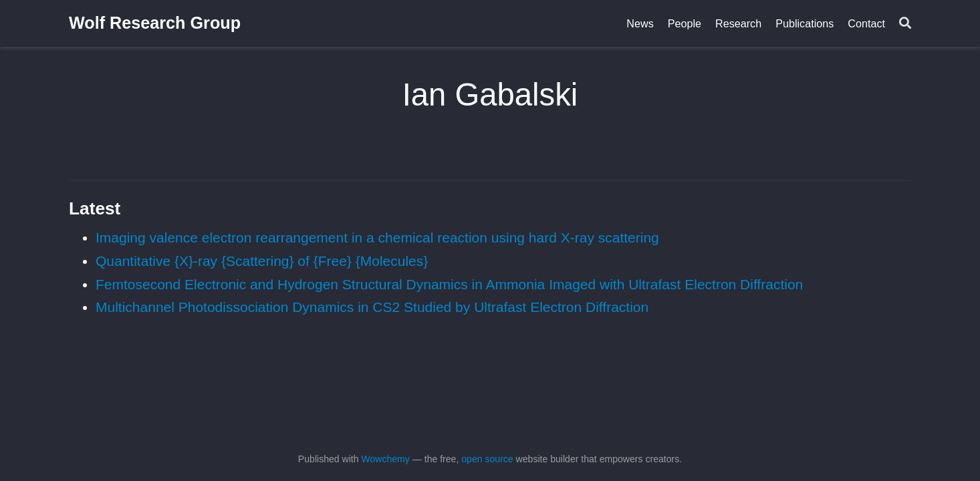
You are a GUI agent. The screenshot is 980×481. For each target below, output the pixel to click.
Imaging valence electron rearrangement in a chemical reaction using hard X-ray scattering (377, 237)
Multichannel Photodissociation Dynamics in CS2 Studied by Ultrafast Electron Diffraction (372, 307)
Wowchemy (385, 459)
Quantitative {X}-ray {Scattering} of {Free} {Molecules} (262, 261)
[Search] (905, 24)
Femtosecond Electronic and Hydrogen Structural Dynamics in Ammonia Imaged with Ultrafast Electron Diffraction (449, 284)
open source (487, 459)
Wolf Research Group (155, 23)
